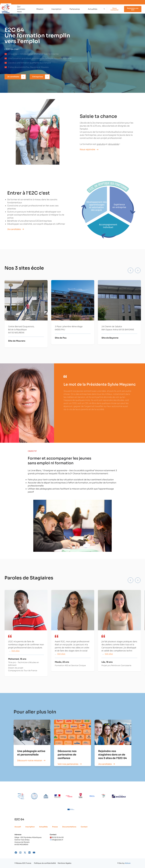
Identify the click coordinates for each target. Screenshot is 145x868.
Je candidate (105, 764)
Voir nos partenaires (68, 764)
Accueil (18, 827)
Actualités (93, 9)
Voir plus (15, 651)
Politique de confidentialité (45, 863)
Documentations (69, 827)
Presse (55, 827)
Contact (84, 827)
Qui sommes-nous (21, 9)
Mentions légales (65, 863)
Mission (40, 9)
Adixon (128, 863)
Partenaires (75, 9)
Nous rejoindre (87, 149)
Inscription (56, 9)
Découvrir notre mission (30, 761)
